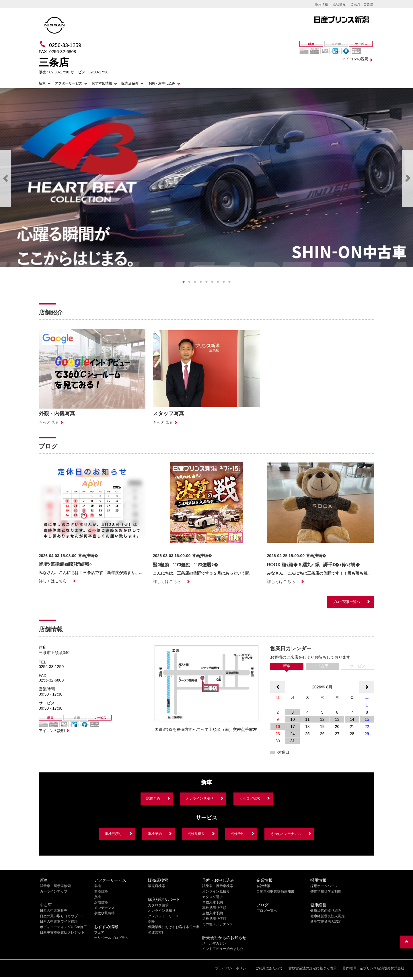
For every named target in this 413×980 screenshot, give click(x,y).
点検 (98, 897)
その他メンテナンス (286, 834)
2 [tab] (189, 282)
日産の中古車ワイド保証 (59, 922)
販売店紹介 (130, 83)
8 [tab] (224, 282)
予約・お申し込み (161, 83)
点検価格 (101, 902)
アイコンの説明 (355, 59)
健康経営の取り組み (326, 911)
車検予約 (155, 834)
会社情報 (339, 4)
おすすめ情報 (102, 83)
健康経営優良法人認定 (328, 916)
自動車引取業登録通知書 (275, 891)
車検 (98, 886)
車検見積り (114, 834)
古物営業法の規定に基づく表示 (313, 968)
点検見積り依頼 (214, 919)
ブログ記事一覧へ (346, 602)
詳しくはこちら (53, 581)
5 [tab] (206, 282)
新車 (42, 83)
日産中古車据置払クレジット (62, 932)
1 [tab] (184, 282)
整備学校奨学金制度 (326, 891)
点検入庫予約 (213, 913)
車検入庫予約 (213, 902)
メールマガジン (214, 943)
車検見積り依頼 (214, 908)
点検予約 (237, 834)
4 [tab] (201, 282)
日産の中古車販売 (54, 911)
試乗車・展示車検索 (55, 886)
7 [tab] (218, 282)
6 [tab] (212, 282)
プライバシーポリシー (232, 968)
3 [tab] (195, 282)
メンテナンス (104, 908)
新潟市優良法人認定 (326, 922)
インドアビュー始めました (223, 949)
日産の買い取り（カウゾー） (62, 916)
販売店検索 (157, 886)
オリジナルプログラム (111, 938)
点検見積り (196, 834)
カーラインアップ (54, 891)
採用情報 (322, 4)
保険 (151, 922)
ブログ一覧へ (267, 911)
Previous (5, 178)
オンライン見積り (200, 799)
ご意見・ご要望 (362, 4)
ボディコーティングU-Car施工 (63, 927)
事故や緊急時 (104, 913)
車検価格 (101, 891)
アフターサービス (69, 83)
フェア (99, 932)
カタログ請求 (250, 799)
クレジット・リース (163, 916)
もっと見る (49, 422)
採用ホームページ (324, 886)
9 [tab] (229, 282)
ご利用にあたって (269, 968)
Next (408, 178)
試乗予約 (153, 799)
